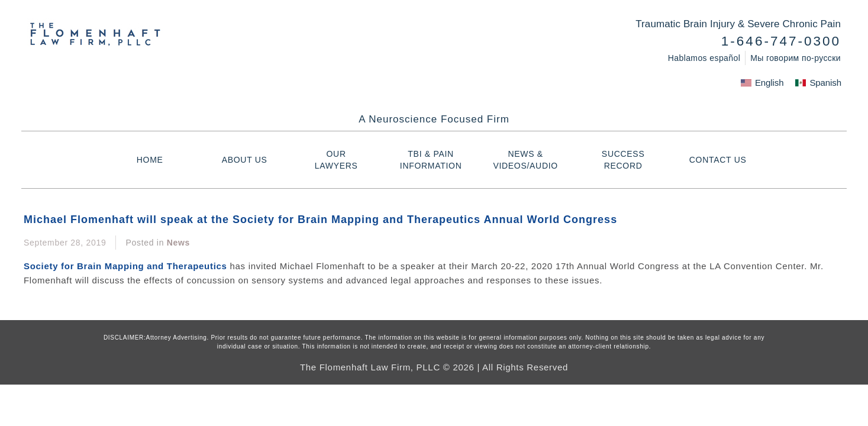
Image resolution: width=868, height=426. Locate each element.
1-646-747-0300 (781, 41)
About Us (245, 160)
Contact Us (718, 160)
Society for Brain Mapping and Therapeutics (125, 266)
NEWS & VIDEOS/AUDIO (528, 160)
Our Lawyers (345, 160)
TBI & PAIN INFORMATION (435, 160)
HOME (150, 160)
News (178, 243)
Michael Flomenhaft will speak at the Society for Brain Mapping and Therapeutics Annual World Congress (320, 220)
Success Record (623, 160)
